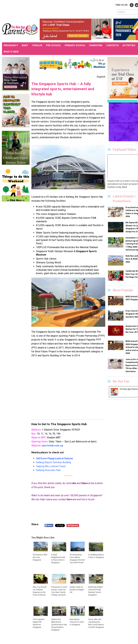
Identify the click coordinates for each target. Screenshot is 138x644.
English (101, 77)
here (69, 499)
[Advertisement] (58, 9)
